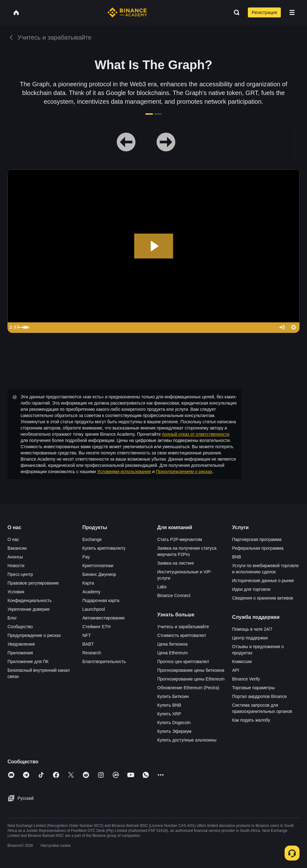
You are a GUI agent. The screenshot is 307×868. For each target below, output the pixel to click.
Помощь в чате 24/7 (252, 629)
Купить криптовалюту (104, 548)
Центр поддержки (250, 638)
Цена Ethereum (172, 653)
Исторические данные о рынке (263, 581)
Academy (92, 592)
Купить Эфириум (174, 731)
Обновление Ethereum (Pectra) (188, 688)
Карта (88, 583)
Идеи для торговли (251, 589)
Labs (162, 587)
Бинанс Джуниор (99, 574)
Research (92, 653)
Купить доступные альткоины (187, 740)
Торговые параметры (254, 688)
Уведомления (21, 644)
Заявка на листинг (176, 563)
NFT (87, 635)
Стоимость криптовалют (182, 635)
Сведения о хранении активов (263, 598)
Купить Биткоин (173, 696)
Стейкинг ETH (97, 627)
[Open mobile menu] (292, 12)
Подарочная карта (101, 600)
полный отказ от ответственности (196, 434)
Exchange (92, 539)
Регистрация (264, 12)
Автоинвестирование (104, 618)
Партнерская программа (257, 539)
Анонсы (15, 557)
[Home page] (127, 12)
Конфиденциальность (30, 600)
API (236, 670)
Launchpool (94, 609)
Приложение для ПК (28, 662)
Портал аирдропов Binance (260, 696)
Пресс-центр (20, 574)
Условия (16, 592)
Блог (12, 618)
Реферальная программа (258, 548)
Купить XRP (169, 714)
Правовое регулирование (33, 583)
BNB (237, 557)
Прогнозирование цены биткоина (191, 670)
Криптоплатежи (98, 566)
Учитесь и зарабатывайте (183, 627)
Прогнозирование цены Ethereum (191, 679)
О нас (13, 539)
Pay (86, 557)
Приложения (20, 653)
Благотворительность (104, 662)
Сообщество (20, 627)
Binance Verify (246, 679)
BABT (88, 644)
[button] (292, 12)
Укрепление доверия (28, 609)
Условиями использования (124, 472)
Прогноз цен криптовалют (183, 662)
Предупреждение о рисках (34, 635)
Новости (16, 566)
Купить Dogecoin (174, 723)
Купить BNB (169, 705)
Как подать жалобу (251, 720)
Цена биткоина (172, 644)
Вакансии (17, 548)
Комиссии (242, 662)
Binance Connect (174, 595)
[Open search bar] (235, 12)
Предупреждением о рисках (184, 472)
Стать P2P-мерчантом (180, 539)
